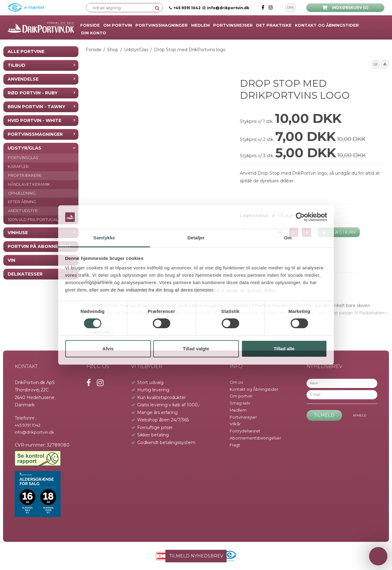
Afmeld (360, 415)
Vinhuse (18, 233)
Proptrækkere (25, 175)
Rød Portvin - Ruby (33, 93)
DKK (290, 8)
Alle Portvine (26, 51)
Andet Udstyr (23, 211)
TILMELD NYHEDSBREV (196, 556)
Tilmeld (324, 415)
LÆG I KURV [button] (337, 232)
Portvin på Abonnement (40, 246)
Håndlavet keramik (29, 184)
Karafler (18, 167)
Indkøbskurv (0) (345, 8)
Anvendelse (23, 79)
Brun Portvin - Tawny (36, 107)
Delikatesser (25, 274)
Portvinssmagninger (35, 134)
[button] (376, 64)
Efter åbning (22, 202)
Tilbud (17, 65)
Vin (11, 260)
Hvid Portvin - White (34, 120)
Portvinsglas (23, 158)
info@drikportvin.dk (226, 8)
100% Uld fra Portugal (33, 220)
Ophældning (22, 193)
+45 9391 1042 (187, 8)
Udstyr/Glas (24, 148)
